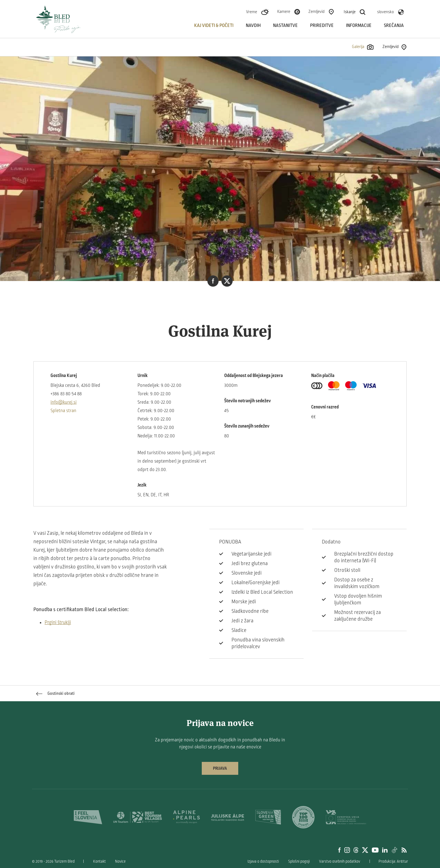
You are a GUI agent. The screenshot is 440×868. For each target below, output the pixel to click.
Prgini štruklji (58, 623)
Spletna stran (63, 411)
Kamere (284, 12)
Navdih (253, 26)
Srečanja (394, 26)
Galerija (363, 47)
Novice (120, 861)
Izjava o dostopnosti (263, 861)
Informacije (359, 26)
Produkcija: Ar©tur (393, 861)
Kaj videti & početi (214, 26)
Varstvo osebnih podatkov (340, 861)
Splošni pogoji (299, 861)
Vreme (252, 12)
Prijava (220, 768)
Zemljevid (317, 12)
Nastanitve (285, 26)
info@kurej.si (64, 402)
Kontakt (99, 861)
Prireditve (322, 26)
